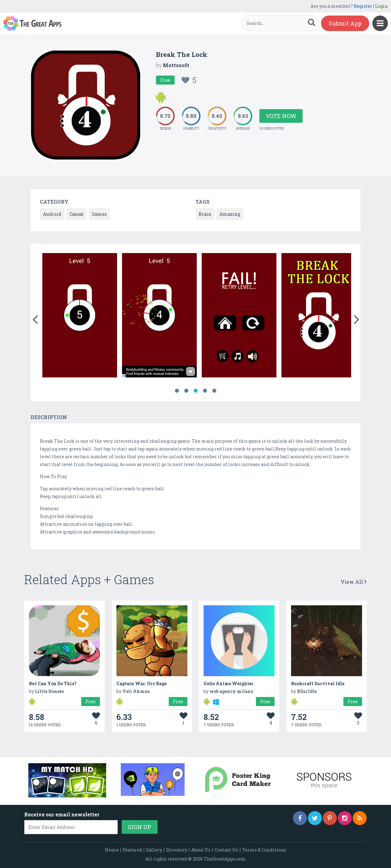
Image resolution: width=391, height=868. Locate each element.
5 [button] (214, 391)
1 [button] (177, 391)
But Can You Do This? (53, 683)
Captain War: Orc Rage (141, 683)
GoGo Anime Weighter (228, 683)
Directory (177, 850)
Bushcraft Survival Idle (318, 683)
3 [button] (195, 391)
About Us (201, 850)
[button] (35, 318)
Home (112, 850)
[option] (80, 316)
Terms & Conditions (264, 850)
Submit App (345, 23)
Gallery (154, 850)
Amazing (230, 214)
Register (363, 6)
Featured (132, 850)
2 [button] (186, 391)
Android (52, 214)
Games (99, 214)
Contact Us (226, 850)
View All (354, 582)
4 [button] (205, 391)
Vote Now (281, 116)
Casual (77, 214)
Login (382, 6)
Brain (205, 214)
